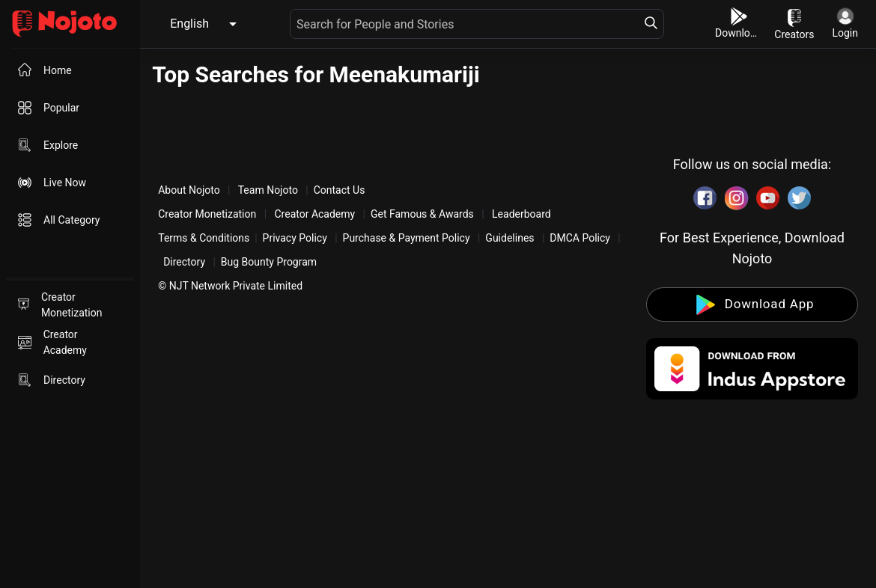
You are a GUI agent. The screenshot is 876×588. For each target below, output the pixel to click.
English (189, 24)
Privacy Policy (295, 238)
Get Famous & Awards (422, 214)
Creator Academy (315, 214)
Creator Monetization (209, 214)
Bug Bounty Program (269, 262)
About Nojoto (190, 190)
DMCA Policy (580, 238)
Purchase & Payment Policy (407, 238)
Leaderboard (521, 214)
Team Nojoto (268, 190)
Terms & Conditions (204, 238)
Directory (184, 262)
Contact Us (340, 190)
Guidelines (510, 238)
